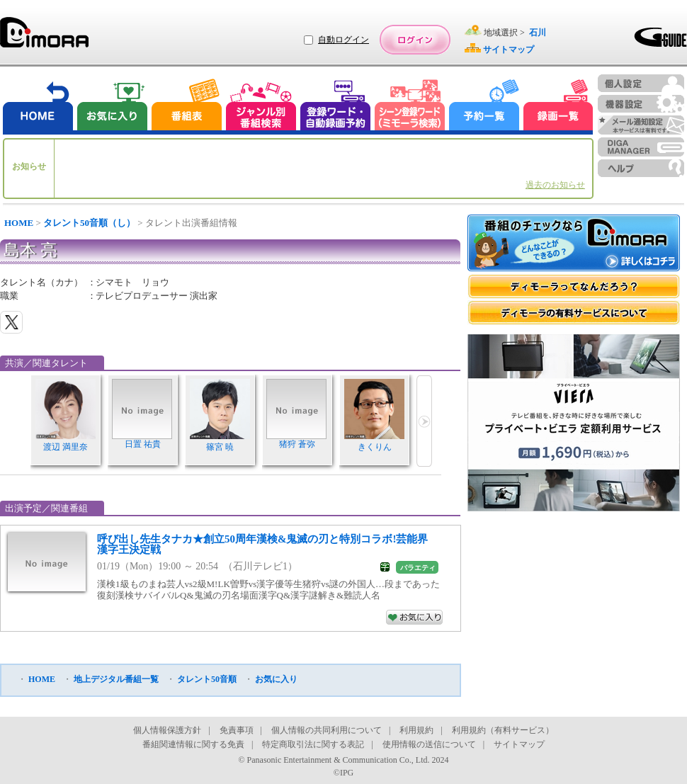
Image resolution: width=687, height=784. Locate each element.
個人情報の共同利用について (327, 730)
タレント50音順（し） (89, 223)
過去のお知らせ (555, 185)
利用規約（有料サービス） (503, 730)
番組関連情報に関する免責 (193, 744)
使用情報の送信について (429, 744)
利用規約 (416, 730)
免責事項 (237, 730)
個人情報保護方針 (167, 730)
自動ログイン (343, 40)
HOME (19, 223)
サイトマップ (519, 744)
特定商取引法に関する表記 (313, 744)
